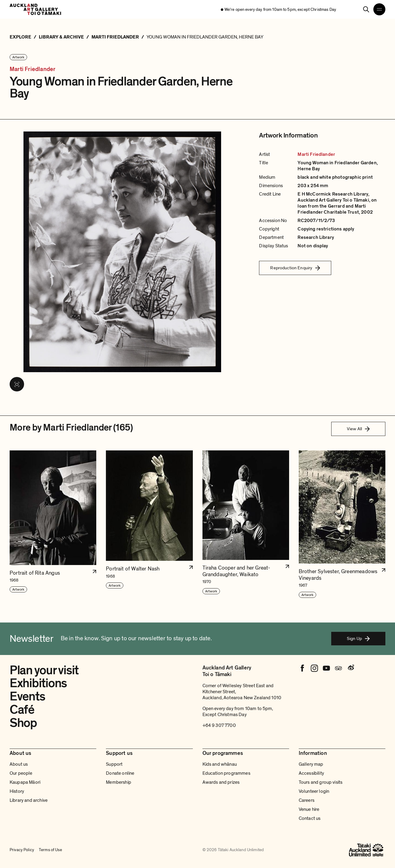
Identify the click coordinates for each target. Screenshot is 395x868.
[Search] (366, 9)
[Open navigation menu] (379, 9)
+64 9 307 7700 (219, 725)
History (17, 791)
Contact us (310, 818)
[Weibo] (350, 668)
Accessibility (311, 773)
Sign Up (358, 638)
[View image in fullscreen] (17, 384)
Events (27, 697)
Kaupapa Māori (25, 782)
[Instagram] (314, 668)
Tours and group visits (321, 782)
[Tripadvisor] (338, 668)
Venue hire (309, 809)
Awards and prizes (221, 782)
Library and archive (29, 800)
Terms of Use (50, 850)
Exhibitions (38, 683)
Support (114, 764)
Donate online (120, 773)
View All (358, 429)
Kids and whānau (220, 764)
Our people (21, 773)
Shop (23, 723)
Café (22, 710)
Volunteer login (314, 791)
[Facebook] (302, 668)
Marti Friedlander (32, 69)
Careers (307, 800)
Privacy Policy (22, 850)
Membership (119, 782)
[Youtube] (326, 668)
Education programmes (226, 773)
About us (19, 764)
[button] (53, 524)
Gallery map (311, 764)
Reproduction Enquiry (295, 268)
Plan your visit (44, 670)
